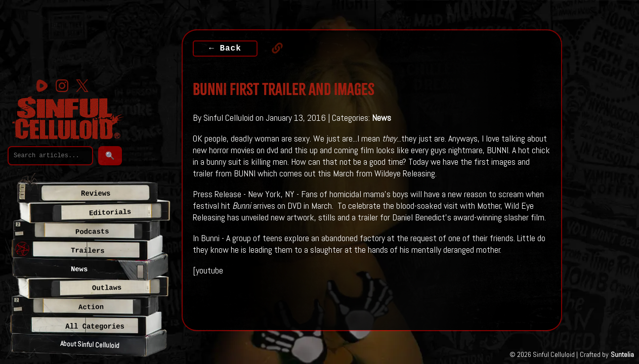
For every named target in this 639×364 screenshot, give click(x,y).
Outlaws (107, 288)
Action (91, 307)
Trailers (88, 251)
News (381, 118)
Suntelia (622, 354)
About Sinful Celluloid (90, 345)
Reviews (96, 194)
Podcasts (92, 231)
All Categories (95, 327)
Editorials (110, 213)
